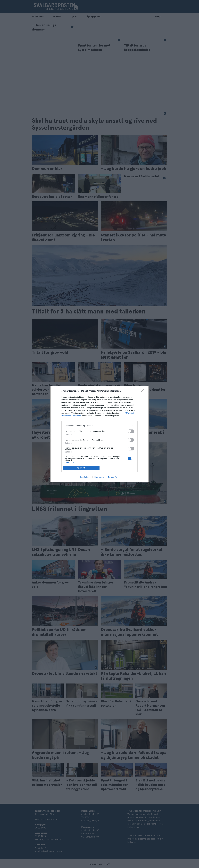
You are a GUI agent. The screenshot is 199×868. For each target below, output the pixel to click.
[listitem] (99, 426)
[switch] (131, 431)
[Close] (143, 391)
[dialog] (99, 434)
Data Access (99, 477)
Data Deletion (85, 477)
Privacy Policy (114, 477)
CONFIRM (81, 468)
